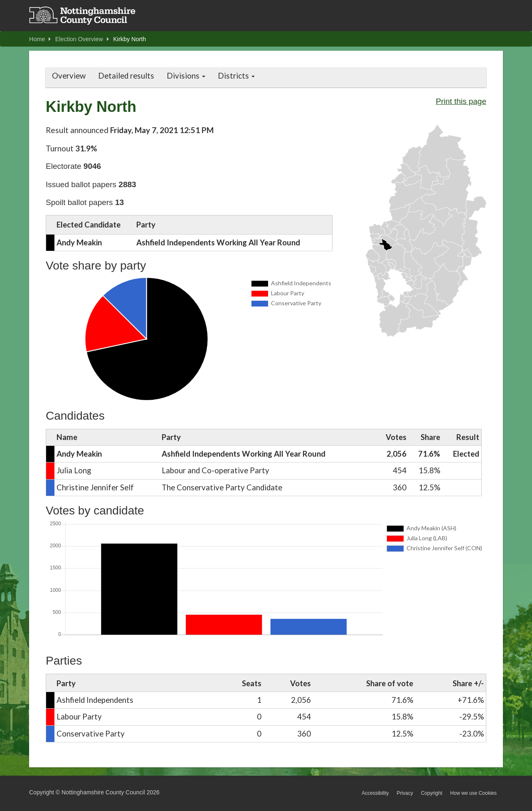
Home (40, 39)
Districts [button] (236, 76)
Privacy (405, 793)
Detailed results (126, 76)
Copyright (432, 793)
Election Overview (82, 39)
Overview (69, 76)
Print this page (461, 101)
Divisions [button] (186, 76)
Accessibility (375, 793)
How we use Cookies (473, 793)
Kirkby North (129, 39)
